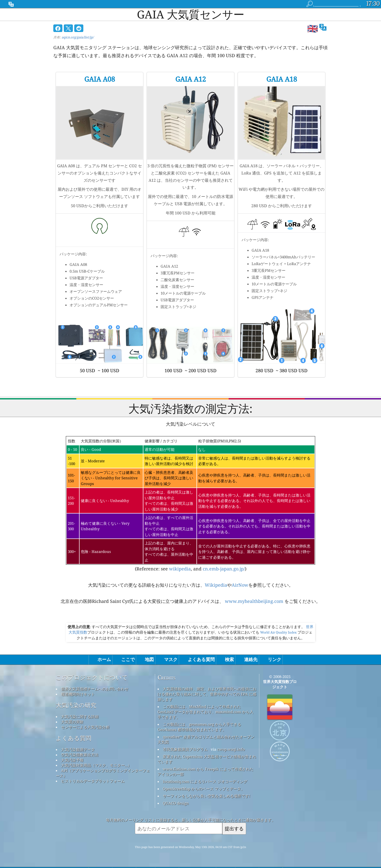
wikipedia (180, 569)
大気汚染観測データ (78, 749)
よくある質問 (74, 738)
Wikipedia (216, 585)
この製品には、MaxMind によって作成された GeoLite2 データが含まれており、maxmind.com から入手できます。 (205, 712)
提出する (234, 828)
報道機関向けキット (78, 694)
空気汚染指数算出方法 (80, 755)
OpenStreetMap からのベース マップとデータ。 (204, 789)
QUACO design (176, 803)
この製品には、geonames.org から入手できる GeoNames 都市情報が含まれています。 (199, 727)
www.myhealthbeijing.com (254, 601)
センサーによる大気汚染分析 (85, 727)
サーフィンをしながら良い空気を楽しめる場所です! (206, 796)
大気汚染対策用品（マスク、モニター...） (96, 765)
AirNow (240, 585)
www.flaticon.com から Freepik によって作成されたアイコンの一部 (205, 772)
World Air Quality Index (278, 632)
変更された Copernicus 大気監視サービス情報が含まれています (207, 759)
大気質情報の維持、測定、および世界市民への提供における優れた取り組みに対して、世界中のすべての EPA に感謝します (207, 694)
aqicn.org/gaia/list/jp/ (78, 37)
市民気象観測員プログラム (185, 749)
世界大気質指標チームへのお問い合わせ (95, 689)
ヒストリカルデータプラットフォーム (93, 781)
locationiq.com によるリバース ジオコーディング (205, 781)
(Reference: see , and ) (190, 504)
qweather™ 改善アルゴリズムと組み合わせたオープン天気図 (206, 739)
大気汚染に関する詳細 (80, 716)
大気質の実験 (72, 722)
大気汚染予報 (72, 760)
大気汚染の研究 (76, 705)
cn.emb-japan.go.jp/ (224, 569)
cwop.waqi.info (231, 749)
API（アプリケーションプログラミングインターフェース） (103, 773)
